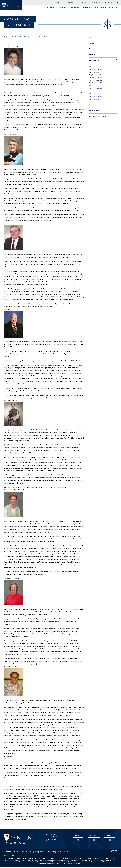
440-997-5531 (51, 840)
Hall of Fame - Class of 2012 (38, 37)
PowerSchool (58, 2)
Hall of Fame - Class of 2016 (95, 75)
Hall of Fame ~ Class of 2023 (95, 64)
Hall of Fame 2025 (21, 37)
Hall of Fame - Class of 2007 (95, 99)
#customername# (11, 5)
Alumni (110, 7)
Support (117, 7)
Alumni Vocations (94, 105)
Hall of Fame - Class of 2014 (95, 80)
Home (5, 37)
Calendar (84, 2)
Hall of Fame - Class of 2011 (95, 88)
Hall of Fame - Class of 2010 (95, 91)
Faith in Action (88, 7)
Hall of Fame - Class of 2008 (95, 96)
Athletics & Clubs (100, 7)
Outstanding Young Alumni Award (99, 116)
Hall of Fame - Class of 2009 (95, 94)
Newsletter (108, 2)
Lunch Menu (96, 2)
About (46, 7)
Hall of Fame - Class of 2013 (95, 83)
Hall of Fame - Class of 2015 (95, 78)
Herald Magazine (94, 111)
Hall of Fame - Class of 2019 (95, 67)
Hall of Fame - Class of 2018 (95, 70)
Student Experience (75, 7)
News (90, 49)
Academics (63, 7)
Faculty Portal (72, 2)
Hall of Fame (92, 55)
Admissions (54, 7)
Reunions (92, 43)
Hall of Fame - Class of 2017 (95, 72)
